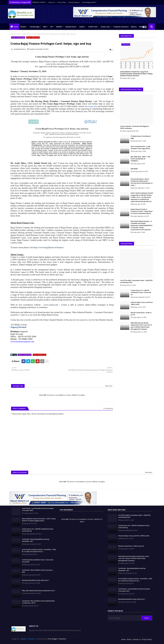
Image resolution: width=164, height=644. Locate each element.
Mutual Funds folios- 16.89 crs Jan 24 (141, 314)
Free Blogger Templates (57, 639)
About (129, 639)
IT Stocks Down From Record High (141, 137)
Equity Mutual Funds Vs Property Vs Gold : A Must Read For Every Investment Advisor (142, 211)
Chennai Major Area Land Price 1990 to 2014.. (142, 303)
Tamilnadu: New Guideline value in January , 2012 (38, 571)
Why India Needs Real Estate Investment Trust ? (38, 591)
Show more (109, 386)
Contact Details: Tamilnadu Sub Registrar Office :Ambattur (135, 127)
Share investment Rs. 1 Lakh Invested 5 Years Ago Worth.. (141, 147)
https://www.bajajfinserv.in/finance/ (49, 247)
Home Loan (105, 27)
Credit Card (93, 27)
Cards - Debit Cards (24, 34)
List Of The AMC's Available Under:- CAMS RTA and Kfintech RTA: (136, 281)
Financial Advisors (74, 2)
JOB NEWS (134, 169)
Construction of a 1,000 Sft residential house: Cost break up (141, 292)
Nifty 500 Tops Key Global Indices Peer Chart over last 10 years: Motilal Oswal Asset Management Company (141, 326)
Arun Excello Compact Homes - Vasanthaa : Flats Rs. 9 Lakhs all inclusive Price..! (39, 550)
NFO (45, 27)
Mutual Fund (71, 27)
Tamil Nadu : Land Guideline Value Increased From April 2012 (38, 509)
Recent (23, 27)
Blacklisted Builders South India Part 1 (35, 580)
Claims (82, 27)
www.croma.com (51, 305)
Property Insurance (121, 27)
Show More (149, 472)
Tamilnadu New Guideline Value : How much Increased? (38, 561)
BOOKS (59, 27)
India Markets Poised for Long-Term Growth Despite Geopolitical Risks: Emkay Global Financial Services (136, 74)
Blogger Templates (28, 639)
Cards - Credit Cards (18, 38)
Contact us (52, 2)
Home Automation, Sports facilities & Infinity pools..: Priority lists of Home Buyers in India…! (142, 182)
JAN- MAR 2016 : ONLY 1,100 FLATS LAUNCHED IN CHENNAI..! (140, 159)
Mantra (134, 27)
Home (16, 27)
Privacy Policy (62, 2)
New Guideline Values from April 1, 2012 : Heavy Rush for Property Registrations (39, 520)
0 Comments (108, 408)
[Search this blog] (125, 618)
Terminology (35, 27)
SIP (51, 27)
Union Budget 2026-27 (89, 2)
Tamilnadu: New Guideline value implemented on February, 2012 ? (38, 602)
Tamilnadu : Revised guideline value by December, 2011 (36, 540)
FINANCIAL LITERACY (39, 2)
